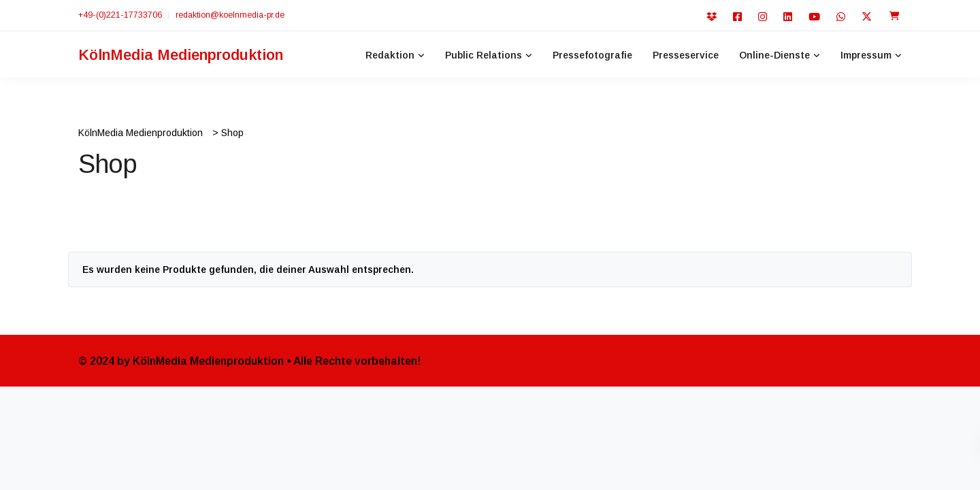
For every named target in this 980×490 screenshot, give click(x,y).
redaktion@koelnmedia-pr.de (230, 15)
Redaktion (390, 55)
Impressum (866, 55)
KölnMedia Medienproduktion (181, 55)
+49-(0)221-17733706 (120, 15)
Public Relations (484, 55)
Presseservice (686, 55)
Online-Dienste (774, 55)
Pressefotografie (592, 55)
